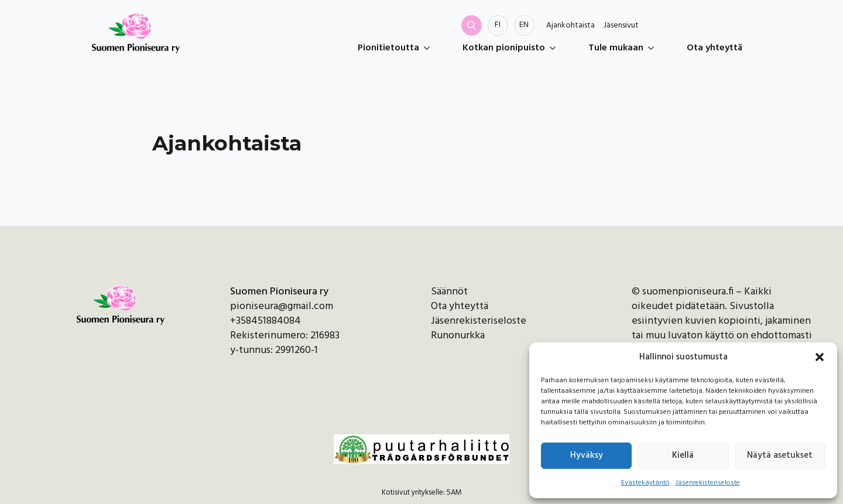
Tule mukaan (616, 48)
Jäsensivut (621, 26)
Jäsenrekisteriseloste (708, 483)
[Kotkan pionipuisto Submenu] (555, 48)
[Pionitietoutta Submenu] (429, 48)
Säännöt (449, 292)
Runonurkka (458, 336)
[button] (820, 357)
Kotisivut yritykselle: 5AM (422, 493)
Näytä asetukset (780, 455)
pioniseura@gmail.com (282, 306)
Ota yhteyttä (715, 48)
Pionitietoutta (388, 48)
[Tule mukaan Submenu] (653, 48)
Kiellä (683, 455)
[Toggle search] (472, 25)
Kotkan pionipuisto (504, 48)
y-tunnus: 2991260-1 (274, 350)
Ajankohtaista (570, 26)
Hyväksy (587, 455)
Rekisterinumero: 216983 (285, 336)
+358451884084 (265, 321)
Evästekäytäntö (645, 483)
